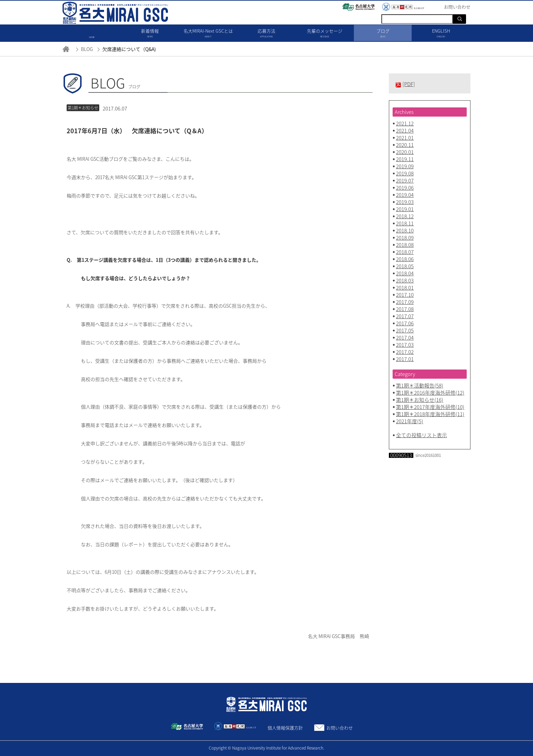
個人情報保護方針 (285, 728)
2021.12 (405, 123)
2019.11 (405, 159)
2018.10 (405, 230)
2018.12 (405, 216)
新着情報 (150, 33)
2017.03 (405, 345)
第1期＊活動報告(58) (420, 385)
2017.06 (405, 323)
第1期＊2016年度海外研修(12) (430, 393)
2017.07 (405, 316)
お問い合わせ (340, 728)
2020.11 (405, 145)
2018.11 (405, 223)
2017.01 (405, 359)
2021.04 (405, 131)
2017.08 (405, 309)
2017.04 (405, 338)
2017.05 (405, 330)
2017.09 (405, 302)
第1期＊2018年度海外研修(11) (430, 414)
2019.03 (405, 202)
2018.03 (405, 280)
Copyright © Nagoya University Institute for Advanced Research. (266, 748)
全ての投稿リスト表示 (422, 435)
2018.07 (405, 252)
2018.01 (405, 288)
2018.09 (405, 238)
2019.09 (405, 166)
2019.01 (405, 209)
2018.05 (405, 266)
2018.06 (405, 259)
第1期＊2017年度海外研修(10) (430, 407)
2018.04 (405, 273)
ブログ (383, 33)
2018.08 (405, 245)
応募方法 (266, 33)
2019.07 (405, 181)
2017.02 (405, 352)
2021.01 (405, 138)
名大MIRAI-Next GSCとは (208, 33)
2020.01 (405, 152)
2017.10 (405, 295)
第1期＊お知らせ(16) (420, 400)
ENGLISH (441, 33)
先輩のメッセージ (325, 33)
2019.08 (405, 173)
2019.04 (405, 195)
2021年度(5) (410, 421)
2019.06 (405, 188)
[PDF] (409, 84)
